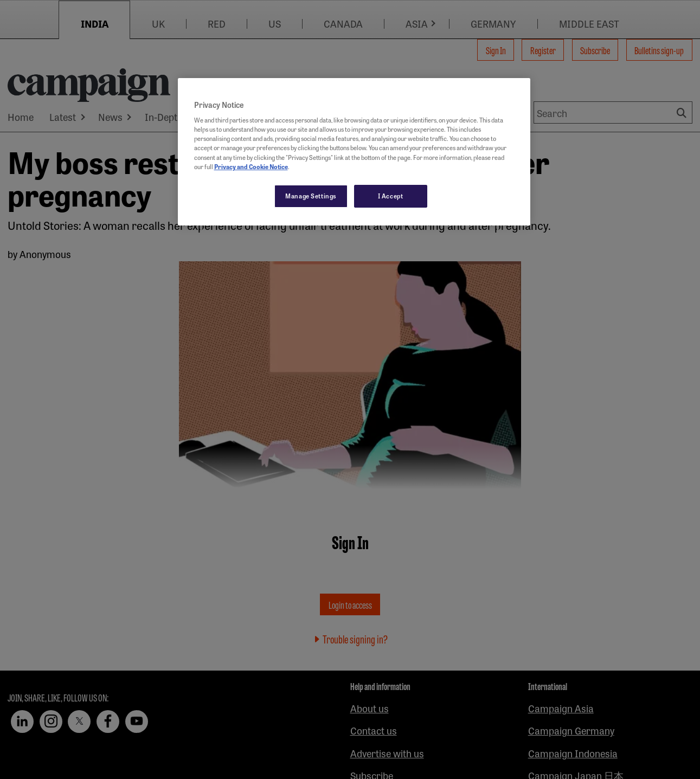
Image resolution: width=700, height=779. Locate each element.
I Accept (391, 196)
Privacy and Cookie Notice (251, 166)
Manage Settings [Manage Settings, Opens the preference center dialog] (311, 196)
